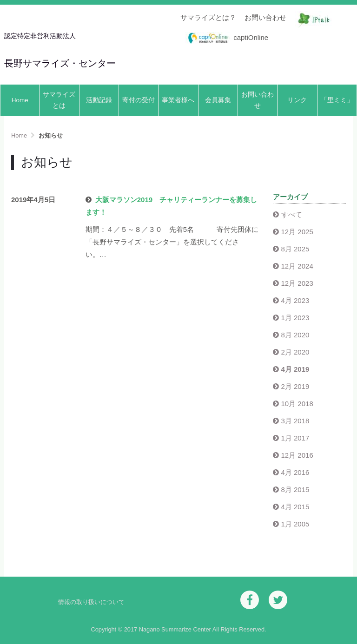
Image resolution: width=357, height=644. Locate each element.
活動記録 (99, 100)
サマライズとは (59, 100)
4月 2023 (295, 300)
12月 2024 (297, 266)
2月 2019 (295, 386)
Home (20, 100)
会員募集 (218, 100)
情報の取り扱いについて (91, 602)
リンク (297, 100)
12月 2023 (297, 283)
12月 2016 (297, 455)
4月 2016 (295, 472)
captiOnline (227, 38)
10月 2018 (297, 404)
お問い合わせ (265, 17)
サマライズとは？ (208, 17)
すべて (292, 214)
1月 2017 (295, 438)
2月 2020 (295, 352)
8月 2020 (295, 335)
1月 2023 (295, 318)
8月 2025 (295, 249)
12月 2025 (297, 232)
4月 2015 (295, 507)
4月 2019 (295, 369)
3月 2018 (295, 421)
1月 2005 (295, 524)
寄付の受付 (139, 100)
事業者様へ (178, 100)
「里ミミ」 (337, 100)
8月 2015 (295, 490)
